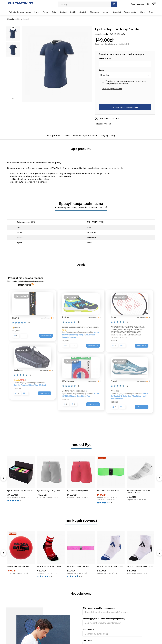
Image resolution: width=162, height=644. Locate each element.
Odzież (83, 12)
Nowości (117, 12)
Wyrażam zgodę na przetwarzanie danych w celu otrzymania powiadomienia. (126, 82)
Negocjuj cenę (108, 135)
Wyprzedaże (130, 12)
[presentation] (118, 97)
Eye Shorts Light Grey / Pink (49, 491)
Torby (45, 12)
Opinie (67, 135)
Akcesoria (95, 12)
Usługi (106, 12)
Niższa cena (88, 630)
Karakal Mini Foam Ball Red (18, 566)
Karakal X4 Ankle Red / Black (49, 566)
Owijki (73, 12)
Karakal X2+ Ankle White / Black (140, 566)
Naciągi (63, 12)
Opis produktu (54, 135)
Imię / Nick (87, 640)
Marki (143, 12)
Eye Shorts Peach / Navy (77, 491)
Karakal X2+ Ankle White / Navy (110, 566)
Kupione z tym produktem (85, 135)
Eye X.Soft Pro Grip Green (108, 491)
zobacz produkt (44, 335)
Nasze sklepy (137, 4)
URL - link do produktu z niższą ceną (99, 608)
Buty (54, 12)
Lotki (37, 12)
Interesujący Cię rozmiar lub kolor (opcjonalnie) (104, 619)
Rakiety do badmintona (20, 12)
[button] (23, 297)
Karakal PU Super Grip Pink (78, 566)
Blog (151, 12)
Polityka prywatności (112, 89)
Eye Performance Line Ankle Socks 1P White (139, 492)
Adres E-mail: (105, 59)
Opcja (101, 70)
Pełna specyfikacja (103, 124)
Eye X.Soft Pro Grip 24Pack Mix (20, 491)
